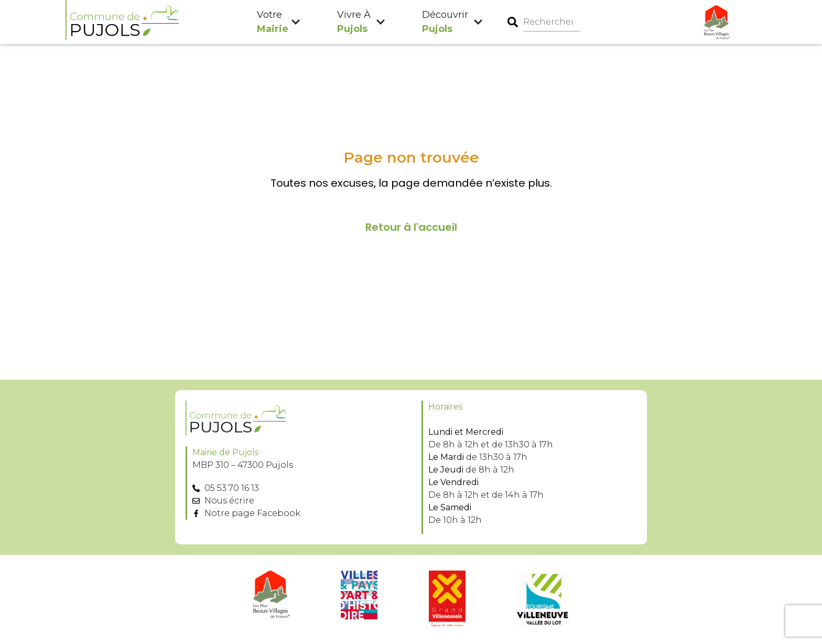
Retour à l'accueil (411, 228)
